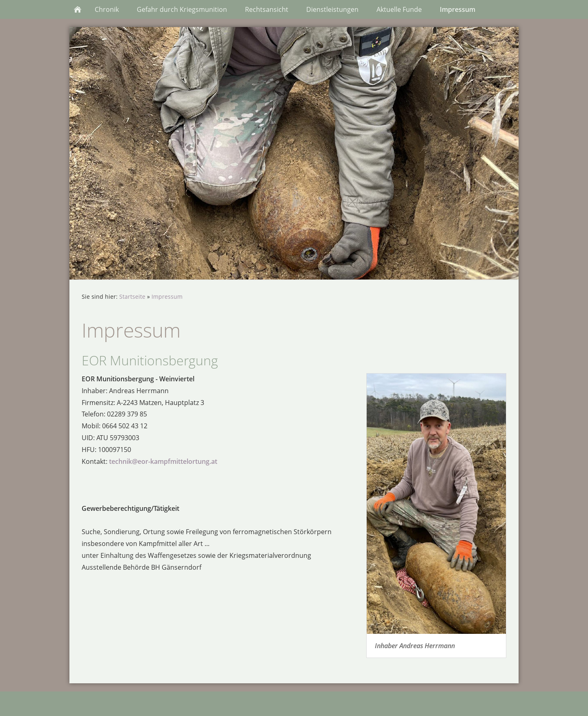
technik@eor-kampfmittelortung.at (163, 461)
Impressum (167, 296)
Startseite (132, 296)
